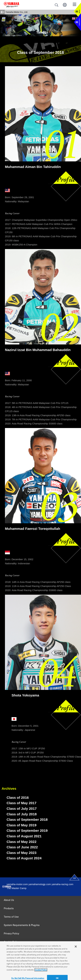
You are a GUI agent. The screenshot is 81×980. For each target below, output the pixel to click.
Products (9, 908)
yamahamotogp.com (40, 884)
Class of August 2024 (24, 858)
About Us (9, 900)
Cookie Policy (11, 942)
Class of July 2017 (22, 809)
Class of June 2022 (22, 847)
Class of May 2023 (22, 853)
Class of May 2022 (22, 842)
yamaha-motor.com (17, 884)
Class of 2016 (18, 798)
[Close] (76, 951)
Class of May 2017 (22, 803)
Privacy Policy (11, 934)
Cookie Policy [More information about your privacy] (41, 975)
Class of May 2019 (22, 825)
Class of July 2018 (22, 814)
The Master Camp (16, 888)
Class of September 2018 (27, 820)
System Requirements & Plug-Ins (22, 925)
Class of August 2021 (24, 836)
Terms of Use (11, 917)
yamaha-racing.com (63, 884)
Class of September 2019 (27, 831)
